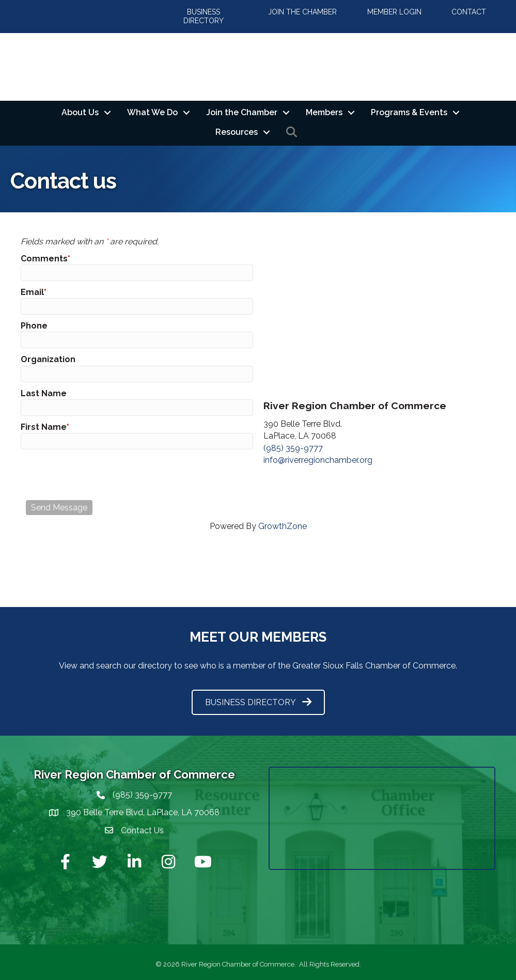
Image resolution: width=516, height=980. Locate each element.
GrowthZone (283, 526)
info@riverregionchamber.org (318, 460)
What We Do (152, 112)
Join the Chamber (242, 112)
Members (324, 112)
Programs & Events (409, 112)
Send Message (59, 508)
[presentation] (104, 475)
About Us (80, 112)
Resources (237, 132)
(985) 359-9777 (293, 448)
